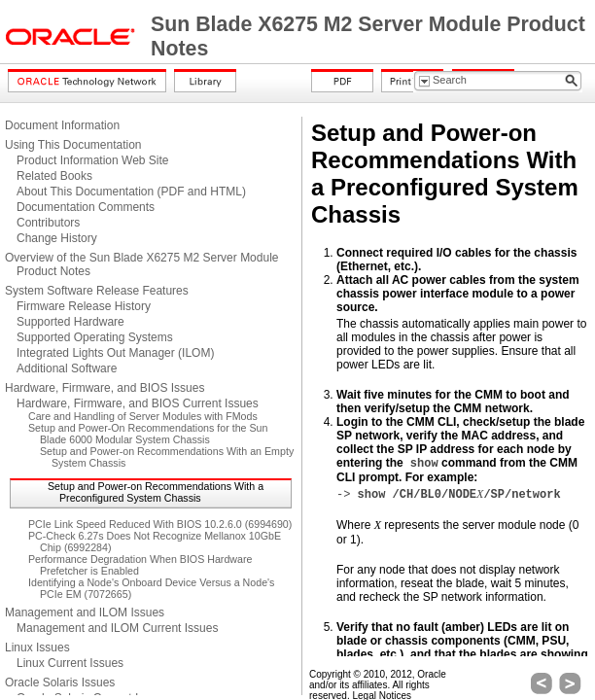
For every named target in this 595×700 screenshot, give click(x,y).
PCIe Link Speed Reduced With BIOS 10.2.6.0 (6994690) (160, 524)
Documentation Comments (86, 207)
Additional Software (67, 368)
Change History (57, 238)
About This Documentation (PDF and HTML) (131, 192)
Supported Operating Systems (95, 337)
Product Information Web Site (93, 160)
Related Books (54, 176)
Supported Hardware (70, 322)
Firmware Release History (84, 306)
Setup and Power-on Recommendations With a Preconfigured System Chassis (156, 492)
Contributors (48, 223)
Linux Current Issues (70, 663)
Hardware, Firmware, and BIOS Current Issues (138, 403)
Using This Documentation (73, 145)
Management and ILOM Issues (85, 612)
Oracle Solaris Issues (60, 682)
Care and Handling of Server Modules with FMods (143, 416)
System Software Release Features (97, 291)
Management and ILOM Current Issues (117, 628)
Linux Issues (37, 647)
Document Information (62, 125)
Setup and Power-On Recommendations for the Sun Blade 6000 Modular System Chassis (148, 434)
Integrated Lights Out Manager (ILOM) (115, 353)
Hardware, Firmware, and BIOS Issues (105, 388)
